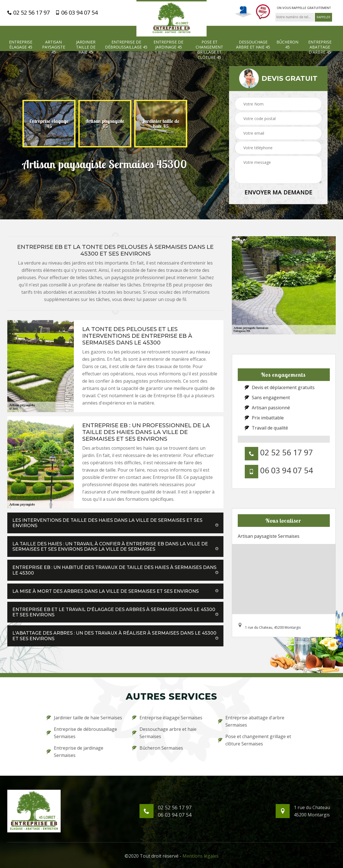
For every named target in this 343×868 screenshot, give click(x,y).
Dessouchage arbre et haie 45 (253, 45)
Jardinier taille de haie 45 (86, 47)
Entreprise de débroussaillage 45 (126, 45)
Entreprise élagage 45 (21, 45)
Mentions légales (201, 856)
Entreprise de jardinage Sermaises (75, 752)
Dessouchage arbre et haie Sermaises (164, 733)
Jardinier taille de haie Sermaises (84, 718)
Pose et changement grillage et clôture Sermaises (255, 740)
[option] (49, 123)
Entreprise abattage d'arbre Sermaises (251, 721)
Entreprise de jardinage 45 (168, 45)
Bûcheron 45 (287, 45)
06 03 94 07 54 (76, 13)
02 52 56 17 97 (28, 13)
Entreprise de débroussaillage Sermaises (82, 733)
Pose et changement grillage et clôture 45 (209, 50)
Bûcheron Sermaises (158, 748)
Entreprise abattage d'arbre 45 (320, 47)
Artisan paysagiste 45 (54, 47)
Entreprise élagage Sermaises (167, 718)
